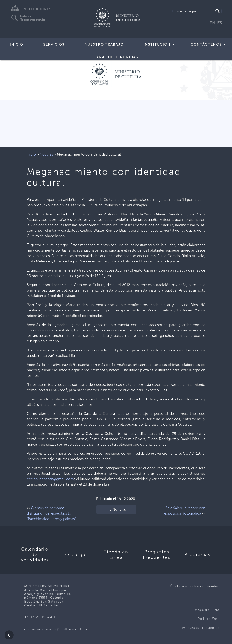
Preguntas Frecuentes (201, 628)
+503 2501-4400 (41, 617)
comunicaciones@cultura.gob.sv (56, 629)
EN (213, 23)
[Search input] (195, 11)
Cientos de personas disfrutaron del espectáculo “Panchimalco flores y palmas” (51, 513)
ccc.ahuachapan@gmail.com (50, 479)
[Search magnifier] (217, 11)
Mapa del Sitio (207, 610)
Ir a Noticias (116, 509)
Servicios (54, 44)
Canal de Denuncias (116, 57)
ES (220, 23)
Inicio (16, 44)
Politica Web (209, 619)
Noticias (46, 154)
